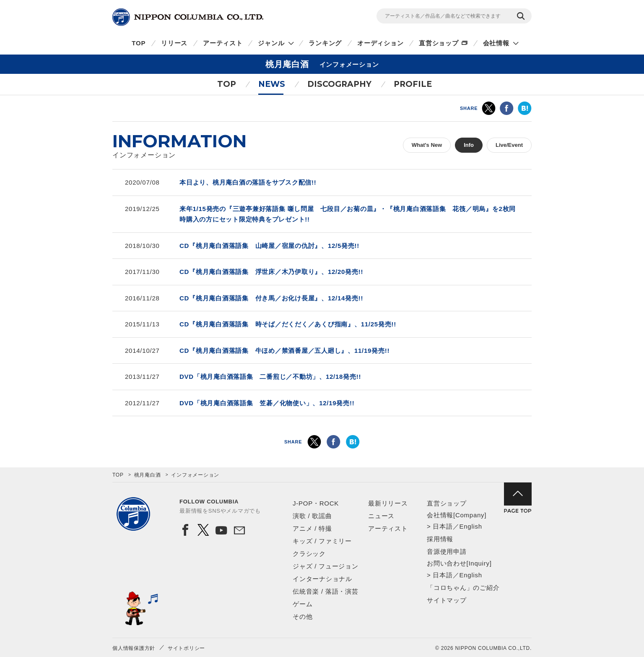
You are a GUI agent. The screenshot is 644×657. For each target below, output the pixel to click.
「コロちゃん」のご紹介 (463, 588)
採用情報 (440, 539)
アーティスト (223, 43)
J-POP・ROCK (316, 503)
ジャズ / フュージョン (326, 566)
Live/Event (509, 145)
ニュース (381, 516)
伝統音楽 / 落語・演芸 (326, 591)
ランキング (325, 43)
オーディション (380, 43)
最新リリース (388, 503)
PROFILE (413, 84)
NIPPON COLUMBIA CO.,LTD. (188, 17)
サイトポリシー (186, 648)
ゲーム (303, 604)
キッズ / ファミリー (322, 541)
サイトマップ (447, 600)
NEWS (272, 84)
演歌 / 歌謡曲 (312, 516)
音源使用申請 (447, 551)
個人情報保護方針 (134, 648)
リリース (174, 43)
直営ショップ (439, 43)
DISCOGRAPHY (339, 84)
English (470, 526)
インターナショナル (322, 579)
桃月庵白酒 (148, 475)
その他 (303, 617)
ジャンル (271, 43)
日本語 (443, 526)
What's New (427, 145)
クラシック (309, 554)
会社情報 (496, 43)
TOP (139, 43)
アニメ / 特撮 (312, 528)
